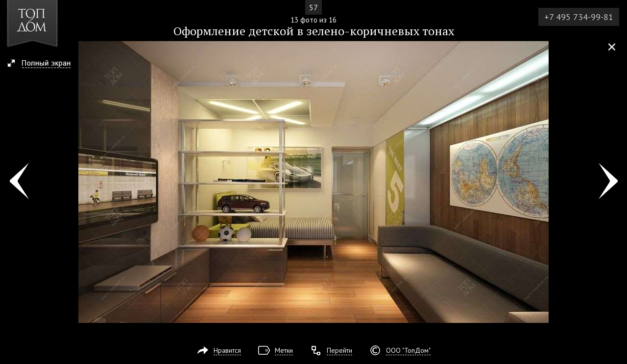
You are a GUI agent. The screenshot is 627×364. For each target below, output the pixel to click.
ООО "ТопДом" (408, 350)
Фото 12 (19, 182)
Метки (284, 350)
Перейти (339, 350)
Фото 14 (608, 182)
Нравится (227, 350)
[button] (43, 64)
